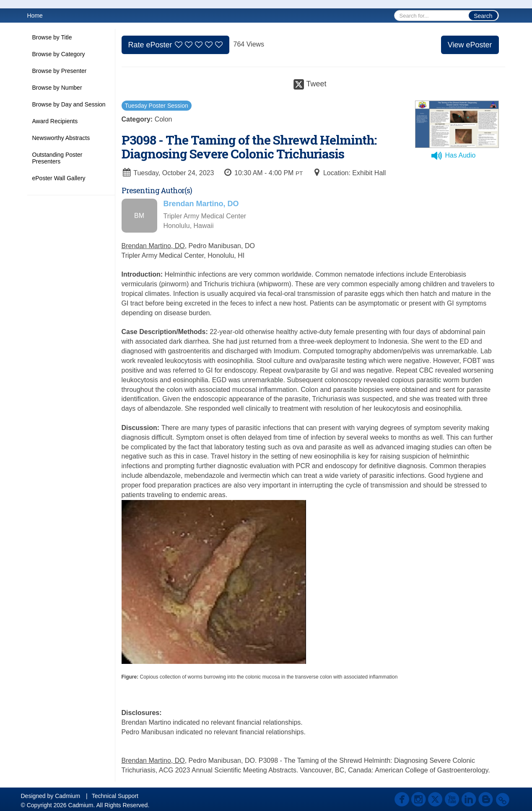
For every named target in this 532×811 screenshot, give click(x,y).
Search (483, 16)
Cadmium (67, 796)
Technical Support (115, 796)
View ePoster (470, 45)
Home (35, 16)
